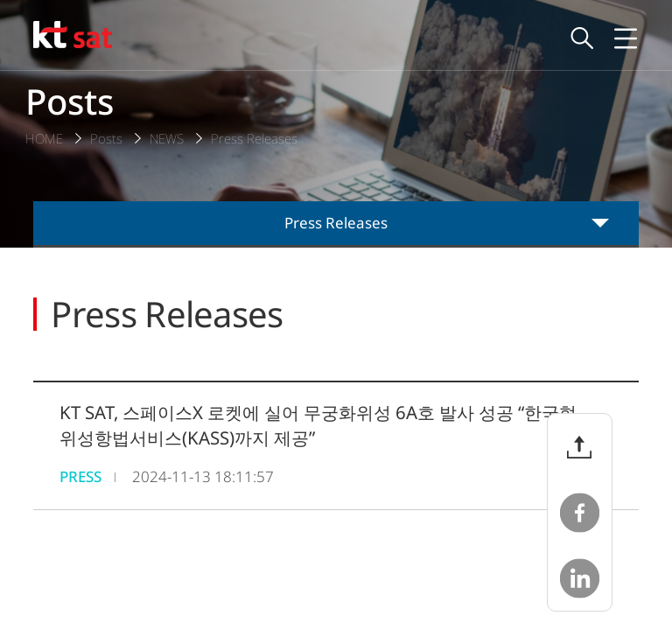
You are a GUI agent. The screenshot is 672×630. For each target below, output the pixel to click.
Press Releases (254, 138)
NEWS (167, 138)
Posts (106, 138)
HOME (44, 138)
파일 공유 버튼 (580, 447)
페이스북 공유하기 (580, 512)
